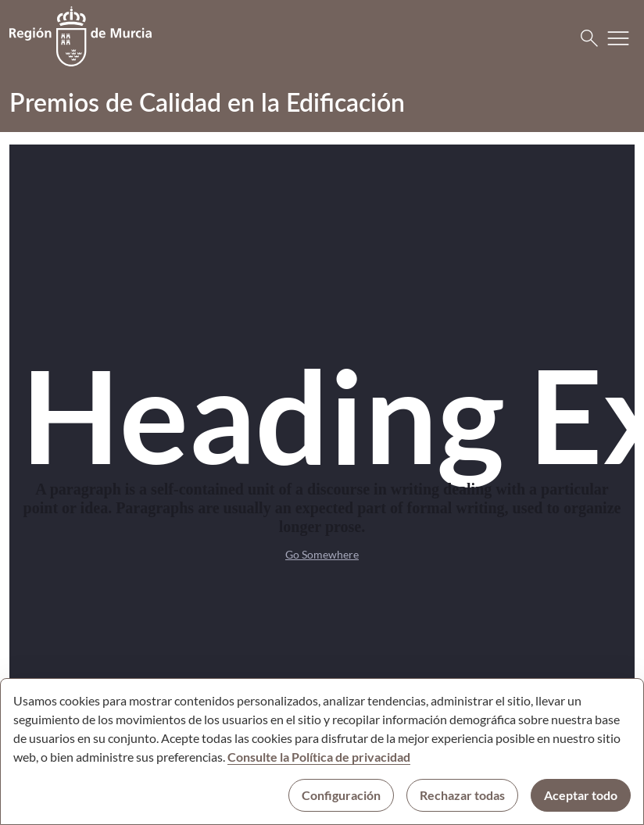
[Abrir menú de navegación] (618, 38)
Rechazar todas (462, 795)
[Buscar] (589, 38)
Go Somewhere (322, 554)
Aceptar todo (581, 795)
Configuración (341, 795)
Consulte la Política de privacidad (319, 757)
